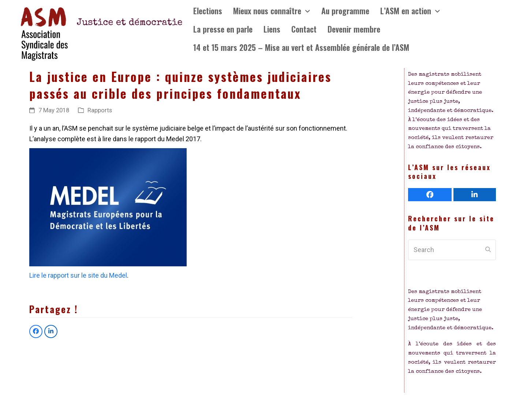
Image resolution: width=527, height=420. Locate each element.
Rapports (100, 110)
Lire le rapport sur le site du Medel (78, 275)
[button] (36, 331)
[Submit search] (488, 250)
